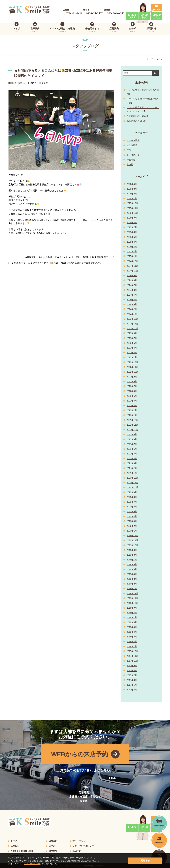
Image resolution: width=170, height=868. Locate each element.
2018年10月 (132, 603)
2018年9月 (132, 608)
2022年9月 (132, 377)
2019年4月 (132, 574)
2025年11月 (132, 208)
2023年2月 (132, 353)
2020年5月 (132, 511)
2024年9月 (132, 275)
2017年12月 (132, 651)
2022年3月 (132, 406)
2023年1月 (132, 357)
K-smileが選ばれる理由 (62, 30)
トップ (16, 30)
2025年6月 (132, 232)
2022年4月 (132, 401)
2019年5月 (132, 569)
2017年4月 (132, 690)
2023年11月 (132, 324)
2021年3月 (132, 463)
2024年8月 (132, 280)
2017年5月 (132, 685)
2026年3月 (132, 189)
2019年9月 (132, 550)
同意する (145, 861)
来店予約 (157, 10)
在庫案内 (35, 30)
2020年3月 (132, 521)
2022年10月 (132, 372)
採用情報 (151, 30)
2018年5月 (132, 627)
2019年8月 (132, 555)
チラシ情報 (132, 145)
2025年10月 (132, 213)
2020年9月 (132, 492)
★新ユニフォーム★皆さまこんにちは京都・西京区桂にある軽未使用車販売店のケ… (57, 263)
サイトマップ (79, 841)
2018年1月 (132, 646)
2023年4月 (132, 348)
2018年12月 (132, 593)
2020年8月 (132, 497)
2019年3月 (132, 579)
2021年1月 (132, 473)
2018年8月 (132, 613)
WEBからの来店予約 (80, 754)
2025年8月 (132, 223)
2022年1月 (132, 415)
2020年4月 (132, 516)
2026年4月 (132, 184)
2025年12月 (132, 203)
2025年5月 (132, 237)
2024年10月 (132, 271)
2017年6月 (132, 680)
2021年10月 (132, 430)
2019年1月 (132, 588)
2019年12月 (132, 536)
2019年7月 (132, 560)
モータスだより (134, 155)
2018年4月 (132, 632)
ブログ (45, 83)
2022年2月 (132, 410)
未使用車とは (92, 30)
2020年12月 (132, 478)
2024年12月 (132, 261)
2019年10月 (132, 545)
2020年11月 (132, 483)
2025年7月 (132, 227)
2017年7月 (132, 675)
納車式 (133, 30)
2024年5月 (132, 295)
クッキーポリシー (32, 864)
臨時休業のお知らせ (136, 121)
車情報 (130, 164)
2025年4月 (132, 242)
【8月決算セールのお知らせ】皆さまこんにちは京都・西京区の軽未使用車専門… (67, 257)
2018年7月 (132, 617)
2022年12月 (132, 362)
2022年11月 (132, 367)
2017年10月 (132, 661)
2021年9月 (132, 434)
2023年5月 (132, 343)
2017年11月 (132, 656)
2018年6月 (132, 622)
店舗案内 (114, 30)
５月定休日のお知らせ (137, 116)
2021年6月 (132, 449)
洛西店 (33, 83)
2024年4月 (132, 300)
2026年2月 (132, 194)
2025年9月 (132, 218)
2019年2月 (132, 584)
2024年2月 (132, 309)
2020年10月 (132, 487)
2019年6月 (132, 564)
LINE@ (132, 16)
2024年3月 (132, 304)
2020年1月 (132, 531)
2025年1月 (132, 256)
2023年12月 (132, 319)
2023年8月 (132, 333)
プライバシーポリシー (83, 846)
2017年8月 (132, 670)
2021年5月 (132, 454)
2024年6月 (132, 290)
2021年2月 (132, 468)
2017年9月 (132, 666)
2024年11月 (132, 266)
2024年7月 (132, 285)
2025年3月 (132, 247)
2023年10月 (132, 328)
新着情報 (131, 160)
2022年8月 (132, 381)
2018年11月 (132, 598)
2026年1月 (132, 198)
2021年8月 (132, 439)
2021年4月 (132, 458)
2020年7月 (132, 502)
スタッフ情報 (133, 140)
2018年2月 (132, 641)
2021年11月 (132, 425)
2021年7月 (132, 444)
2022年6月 (132, 391)
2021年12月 (132, 420)
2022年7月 (132, 386)
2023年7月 (132, 338)
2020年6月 (132, 507)
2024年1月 (132, 314)
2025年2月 (132, 251)
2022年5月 (132, 396)
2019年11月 (132, 540)
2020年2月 (132, 526)
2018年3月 (132, 637)
